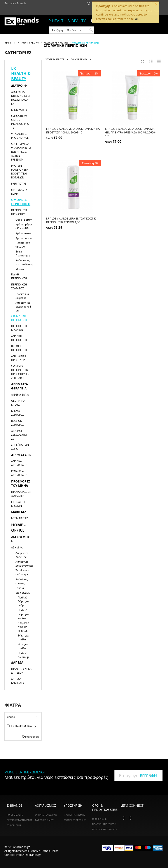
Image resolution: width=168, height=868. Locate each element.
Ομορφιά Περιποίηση (56, 43)
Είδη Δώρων (23, 593)
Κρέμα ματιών (24, 238)
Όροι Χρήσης (99, 819)
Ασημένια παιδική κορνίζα (24, 627)
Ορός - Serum (24, 220)
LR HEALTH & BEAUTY (66, 21)
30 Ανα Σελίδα (81, 59)
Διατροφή (19, 86)
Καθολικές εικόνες (22, 581)
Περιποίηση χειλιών (23, 245)
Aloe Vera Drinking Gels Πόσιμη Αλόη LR (21, 98)
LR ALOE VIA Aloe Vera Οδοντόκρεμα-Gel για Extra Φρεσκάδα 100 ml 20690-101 (130, 132)
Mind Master (20, 110)
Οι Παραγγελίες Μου (46, 815)
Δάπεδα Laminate (18, 681)
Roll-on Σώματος (17, 423)
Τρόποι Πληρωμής (74, 815)
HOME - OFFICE (18, 527)
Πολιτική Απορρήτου (104, 824)
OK (137, 19)
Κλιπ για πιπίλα (23, 646)
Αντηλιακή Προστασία (18, 358)
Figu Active (19, 184)
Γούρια (20, 588)
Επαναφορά (32, 737)
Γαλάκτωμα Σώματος (22, 296)
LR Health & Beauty (21, 726)
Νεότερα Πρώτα (57, 59)
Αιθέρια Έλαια (20, 395)
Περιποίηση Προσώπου (19, 212)
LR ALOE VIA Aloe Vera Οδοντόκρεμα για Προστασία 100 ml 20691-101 (73, 131)
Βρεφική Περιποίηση (19, 348)
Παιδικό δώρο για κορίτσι (23, 614)
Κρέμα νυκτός (24, 233)
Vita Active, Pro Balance (20, 136)
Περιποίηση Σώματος (19, 286)
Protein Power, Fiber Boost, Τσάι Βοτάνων (20, 172)
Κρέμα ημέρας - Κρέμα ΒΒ (24, 226)
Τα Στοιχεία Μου (44, 820)
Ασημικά (17, 547)
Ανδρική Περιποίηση (19, 338)
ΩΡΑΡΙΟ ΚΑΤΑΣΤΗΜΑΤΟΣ (19, 820)
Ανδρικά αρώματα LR (19, 463)
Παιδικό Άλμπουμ (23, 655)
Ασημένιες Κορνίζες (22, 555)
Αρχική (9, 43)
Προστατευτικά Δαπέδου (21, 671)
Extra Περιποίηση (23, 253)
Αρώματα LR (21, 455)
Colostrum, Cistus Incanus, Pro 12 (20, 122)
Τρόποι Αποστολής (75, 820)
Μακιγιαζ (19, 512)
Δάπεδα (17, 662)
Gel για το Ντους (18, 403)
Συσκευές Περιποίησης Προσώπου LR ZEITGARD (20, 372)
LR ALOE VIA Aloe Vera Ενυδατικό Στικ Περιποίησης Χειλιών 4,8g (71, 220)
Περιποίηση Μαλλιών (19, 328)
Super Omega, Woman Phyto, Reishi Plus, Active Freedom (21, 152)
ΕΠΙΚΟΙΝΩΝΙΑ (14, 825)
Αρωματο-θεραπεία (20, 386)
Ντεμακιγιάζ (19, 518)
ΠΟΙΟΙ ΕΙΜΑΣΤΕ (15, 815)
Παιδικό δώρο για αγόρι (23, 601)
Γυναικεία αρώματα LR (19, 473)
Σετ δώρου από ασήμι (22, 572)
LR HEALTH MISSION (18, 504)
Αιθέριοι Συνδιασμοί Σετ (19, 435)
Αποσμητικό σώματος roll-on (24, 307)
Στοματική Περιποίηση (19, 318)
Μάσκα (20, 269)
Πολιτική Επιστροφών (105, 829)
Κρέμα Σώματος (17, 413)
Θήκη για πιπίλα (23, 637)
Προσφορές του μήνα (21, 483)
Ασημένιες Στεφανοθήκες (24, 564)
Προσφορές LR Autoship (21, 494)
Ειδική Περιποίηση (19, 276)
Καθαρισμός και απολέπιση (24, 262)
